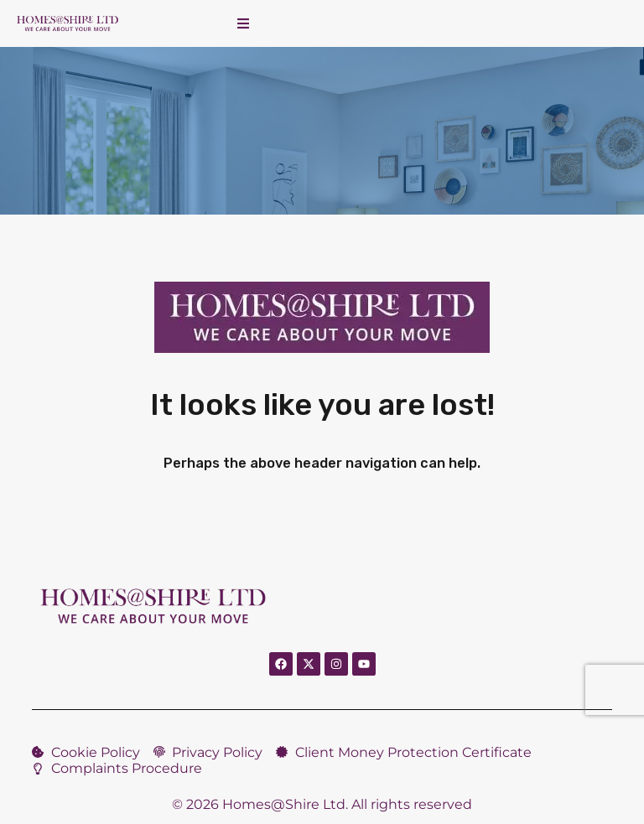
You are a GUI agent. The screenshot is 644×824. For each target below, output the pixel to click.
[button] (243, 23)
